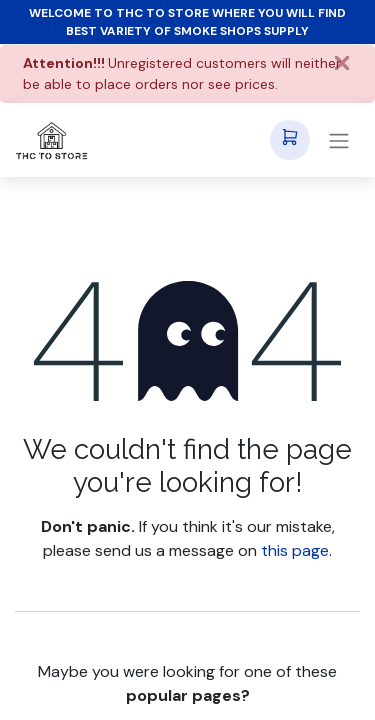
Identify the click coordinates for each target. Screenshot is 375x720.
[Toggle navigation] (339, 140)
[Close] (342, 63)
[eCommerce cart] (290, 140)
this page (295, 550)
